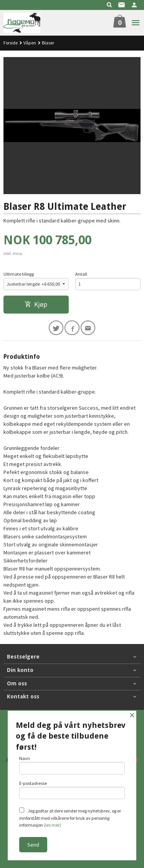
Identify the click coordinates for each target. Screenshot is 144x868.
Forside (11, 43)
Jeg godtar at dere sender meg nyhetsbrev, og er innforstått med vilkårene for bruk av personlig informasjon (70, 818)
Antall (81, 274)
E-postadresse (72, 790)
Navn (72, 765)
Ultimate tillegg (19, 274)
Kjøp (36, 304)
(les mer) (52, 825)
